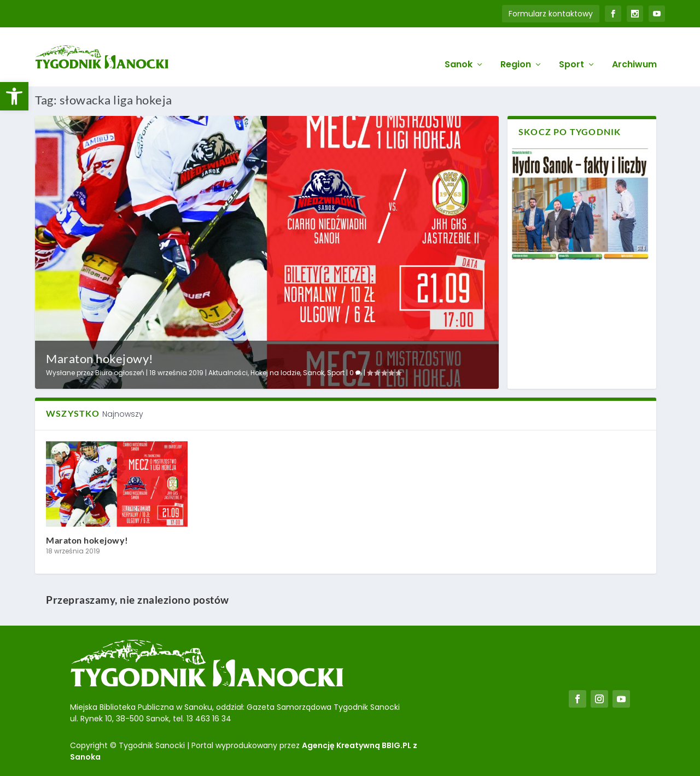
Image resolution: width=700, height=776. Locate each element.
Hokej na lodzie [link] (275, 372)
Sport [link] (571, 50)
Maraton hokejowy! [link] (100, 357)
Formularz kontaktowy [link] (551, 14)
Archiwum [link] (634, 50)
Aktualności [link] (228, 372)
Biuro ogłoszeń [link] (120, 372)
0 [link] (356, 372)
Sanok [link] (459, 50)
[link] (14, 96)
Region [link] (516, 50)
